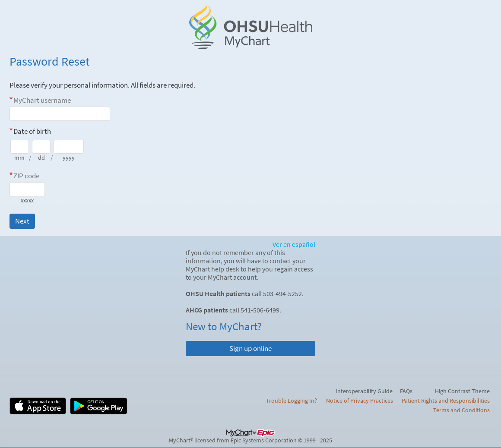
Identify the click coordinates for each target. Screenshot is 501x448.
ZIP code (26, 176)
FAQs (406, 391)
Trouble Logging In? (292, 401)
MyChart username (42, 100)
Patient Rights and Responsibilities (446, 401)
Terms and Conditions (461, 410)
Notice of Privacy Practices (360, 401)
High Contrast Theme (462, 391)
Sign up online (250, 348)
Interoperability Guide (364, 391)
